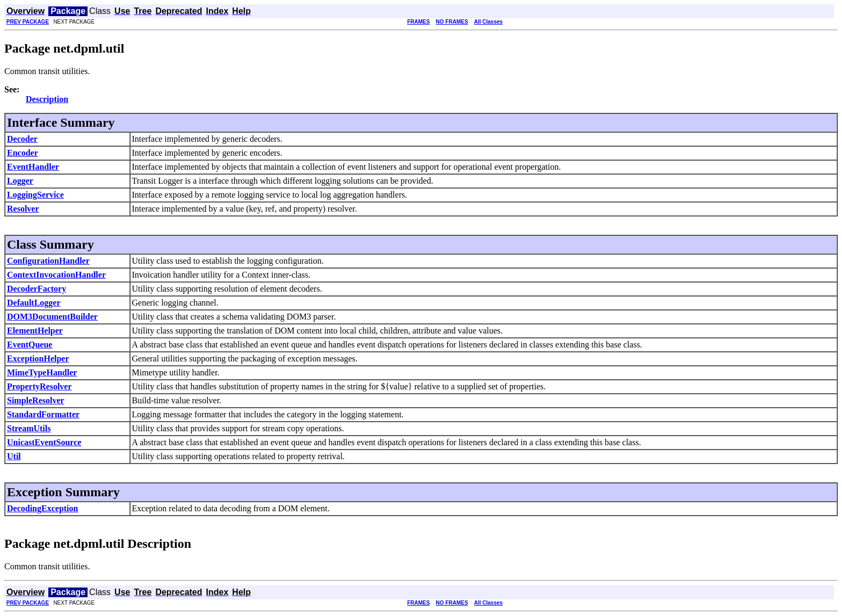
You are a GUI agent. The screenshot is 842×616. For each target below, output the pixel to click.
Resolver (23, 209)
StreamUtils (29, 428)
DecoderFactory (37, 289)
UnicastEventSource (44, 442)
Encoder (23, 153)
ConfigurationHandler (48, 261)
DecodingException (42, 508)
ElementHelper (35, 331)
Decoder (22, 139)
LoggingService (35, 195)
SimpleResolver (36, 400)
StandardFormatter (43, 414)
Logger (20, 181)
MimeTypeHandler (42, 372)
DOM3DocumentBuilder (52, 317)
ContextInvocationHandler (56, 275)
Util (14, 456)
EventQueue (30, 345)
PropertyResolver (39, 386)
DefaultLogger (34, 303)
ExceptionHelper (38, 358)
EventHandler (33, 167)
